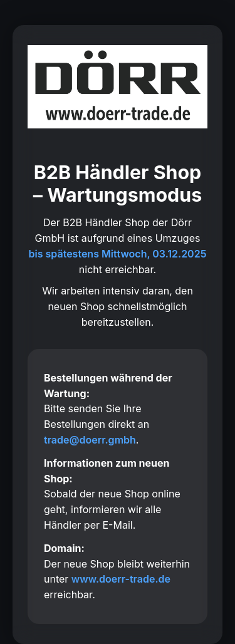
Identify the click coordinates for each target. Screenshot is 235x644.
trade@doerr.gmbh (90, 440)
